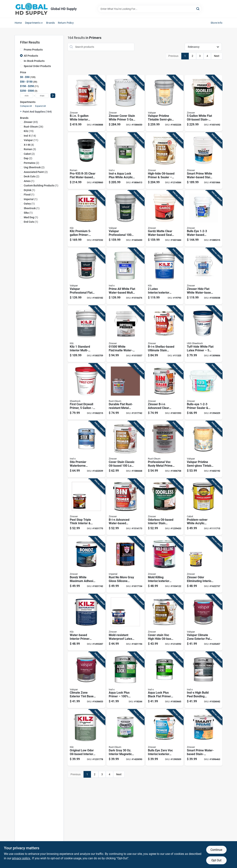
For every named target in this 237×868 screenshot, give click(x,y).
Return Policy (66, 23)
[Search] (198, 9)
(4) (29, 145)
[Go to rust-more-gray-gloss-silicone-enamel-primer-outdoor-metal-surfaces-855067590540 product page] (125, 565)
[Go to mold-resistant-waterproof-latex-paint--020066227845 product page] (125, 622)
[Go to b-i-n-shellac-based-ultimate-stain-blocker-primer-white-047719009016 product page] (165, 334)
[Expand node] (21, 111)
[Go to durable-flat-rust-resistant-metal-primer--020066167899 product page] (125, 392)
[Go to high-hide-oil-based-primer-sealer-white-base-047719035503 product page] (165, 161)
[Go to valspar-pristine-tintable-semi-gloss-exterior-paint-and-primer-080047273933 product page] (165, 103)
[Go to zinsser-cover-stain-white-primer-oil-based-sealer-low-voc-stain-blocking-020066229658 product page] (125, 103)
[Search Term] (150, 9)
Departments (33, 23)
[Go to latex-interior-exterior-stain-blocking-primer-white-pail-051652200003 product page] (165, 276)
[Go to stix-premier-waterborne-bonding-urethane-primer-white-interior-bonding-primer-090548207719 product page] (86, 449)
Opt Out (216, 860)
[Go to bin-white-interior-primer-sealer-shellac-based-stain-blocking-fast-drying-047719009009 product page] (86, 103)
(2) (29, 154)
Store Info (216, 23)
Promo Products (33, 50)
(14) (30, 136)
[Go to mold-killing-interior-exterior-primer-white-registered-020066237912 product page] (165, 565)
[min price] (27, 96)
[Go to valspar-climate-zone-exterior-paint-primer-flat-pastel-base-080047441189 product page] (204, 622)
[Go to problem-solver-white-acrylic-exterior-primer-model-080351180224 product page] (204, 507)
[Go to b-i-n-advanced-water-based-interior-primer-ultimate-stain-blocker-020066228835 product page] (125, 507)
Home (18, 23)
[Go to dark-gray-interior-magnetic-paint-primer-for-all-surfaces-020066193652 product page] (125, 738)
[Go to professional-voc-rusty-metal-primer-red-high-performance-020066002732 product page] (165, 449)
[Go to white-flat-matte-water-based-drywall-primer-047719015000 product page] (125, 334)
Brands (50, 23)
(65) (31, 122)
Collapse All (26, 106)
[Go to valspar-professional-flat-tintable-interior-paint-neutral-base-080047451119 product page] (86, 276)
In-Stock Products (34, 61)
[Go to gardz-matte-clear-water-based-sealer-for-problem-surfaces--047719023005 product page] (165, 219)
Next (217, 56)
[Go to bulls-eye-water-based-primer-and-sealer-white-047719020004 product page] (204, 219)
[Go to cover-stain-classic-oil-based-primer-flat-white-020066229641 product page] (125, 449)
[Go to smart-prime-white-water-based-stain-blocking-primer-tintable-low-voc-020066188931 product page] (204, 161)
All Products (31, 56)
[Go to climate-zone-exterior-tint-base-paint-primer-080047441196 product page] (86, 680)
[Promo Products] (21, 49)
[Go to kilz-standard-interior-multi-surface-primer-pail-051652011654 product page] (86, 334)
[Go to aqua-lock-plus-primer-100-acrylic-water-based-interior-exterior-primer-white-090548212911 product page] (125, 680)
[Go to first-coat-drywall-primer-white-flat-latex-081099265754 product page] (86, 392)
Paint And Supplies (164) (37, 112)
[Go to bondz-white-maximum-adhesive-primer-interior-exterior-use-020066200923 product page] (86, 565)
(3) (30, 149)
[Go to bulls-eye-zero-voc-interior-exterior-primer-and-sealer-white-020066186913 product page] (165, 738)
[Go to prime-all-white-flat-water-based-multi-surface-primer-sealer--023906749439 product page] (125, 276)
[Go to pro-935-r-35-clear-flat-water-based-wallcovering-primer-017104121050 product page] (86, 161)
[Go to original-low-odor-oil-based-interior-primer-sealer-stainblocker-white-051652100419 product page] (86, 738)
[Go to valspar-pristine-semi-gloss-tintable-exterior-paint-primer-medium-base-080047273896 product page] (204, 449)
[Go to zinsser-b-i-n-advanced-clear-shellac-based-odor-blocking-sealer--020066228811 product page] (165, 392)
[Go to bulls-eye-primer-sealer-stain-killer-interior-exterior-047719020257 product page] (204, 392)
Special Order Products (37, 66)
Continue (216, 850)
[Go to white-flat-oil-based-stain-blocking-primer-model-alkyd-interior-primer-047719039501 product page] (204, 103)
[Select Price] (53, 96)
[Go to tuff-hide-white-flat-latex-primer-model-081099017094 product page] (204, 334)
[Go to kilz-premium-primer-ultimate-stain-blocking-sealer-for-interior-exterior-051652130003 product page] (86, 219)
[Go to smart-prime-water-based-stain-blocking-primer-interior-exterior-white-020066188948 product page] (204, 738)
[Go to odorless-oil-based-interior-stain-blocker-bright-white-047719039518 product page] (165, 507)
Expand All (40, 106)
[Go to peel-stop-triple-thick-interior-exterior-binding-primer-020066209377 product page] (86, 507)
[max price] (42, 96)
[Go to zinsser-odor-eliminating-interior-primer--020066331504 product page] (204, 565)
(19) (29, 131)
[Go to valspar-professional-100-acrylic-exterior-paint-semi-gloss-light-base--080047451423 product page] (125, 219)
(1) (29, 181)
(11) (31, 140)
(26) (33, 127)
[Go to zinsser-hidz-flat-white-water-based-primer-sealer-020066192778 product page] (204, 276)
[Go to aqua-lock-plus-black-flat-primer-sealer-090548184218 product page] (165, 680)
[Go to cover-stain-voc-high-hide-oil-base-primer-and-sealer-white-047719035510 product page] (165, 622)
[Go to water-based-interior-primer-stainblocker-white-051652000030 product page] (86, 622)
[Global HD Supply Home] (31, 9)
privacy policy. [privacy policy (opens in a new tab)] (21, 858)
